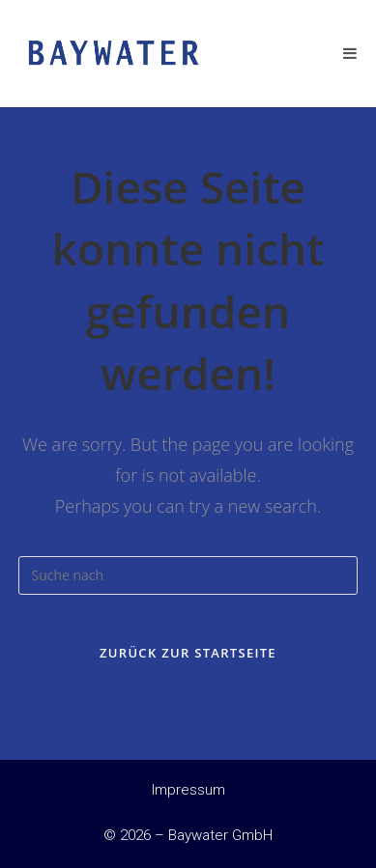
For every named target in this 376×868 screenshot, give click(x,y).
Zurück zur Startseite (188, 653)
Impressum (188, 790)
